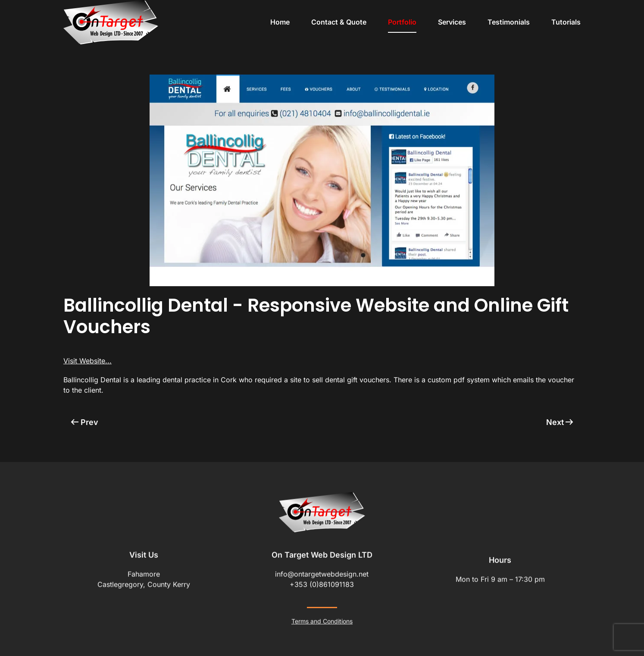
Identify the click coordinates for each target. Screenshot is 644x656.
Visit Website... (88, 361)
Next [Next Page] (560, 422)
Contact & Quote (339, 22)
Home (280, 22)
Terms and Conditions (322, 620)
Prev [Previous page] (84, 422)
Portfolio (402, 22)
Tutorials (566, 22)
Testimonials (509, 22)
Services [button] (452, 22)
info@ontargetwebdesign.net (322, 573)
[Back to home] (111, 22)
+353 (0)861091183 (322, 584)
